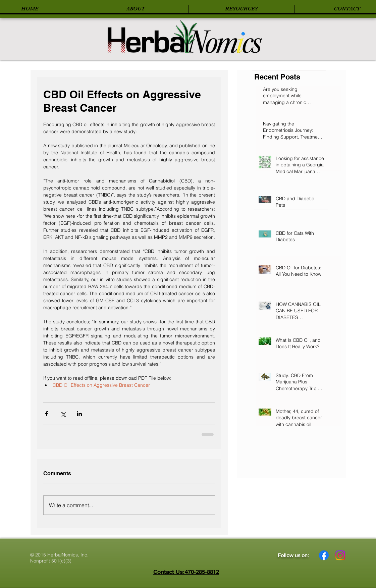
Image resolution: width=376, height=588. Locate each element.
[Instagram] (340, 555)
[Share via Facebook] (46, 414)
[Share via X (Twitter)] (63, 414)
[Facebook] (324, 555)
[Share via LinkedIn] (79, 414)
